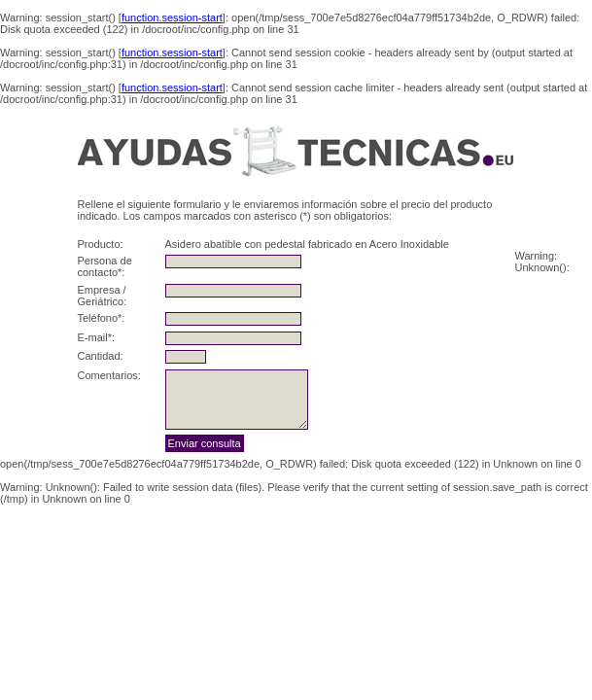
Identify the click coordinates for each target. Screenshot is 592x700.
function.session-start (172, 17)
